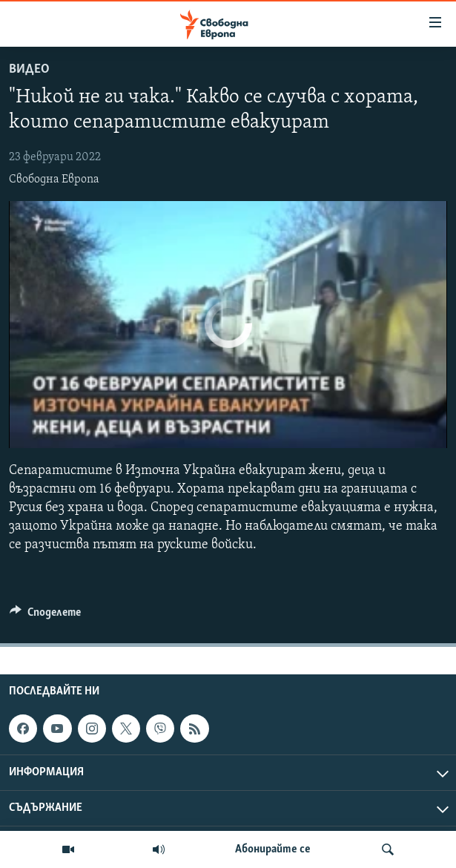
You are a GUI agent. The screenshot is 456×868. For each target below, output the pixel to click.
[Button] (45, 616)
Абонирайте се (273, 849)
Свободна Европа (54, 180)
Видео (29, 69)
